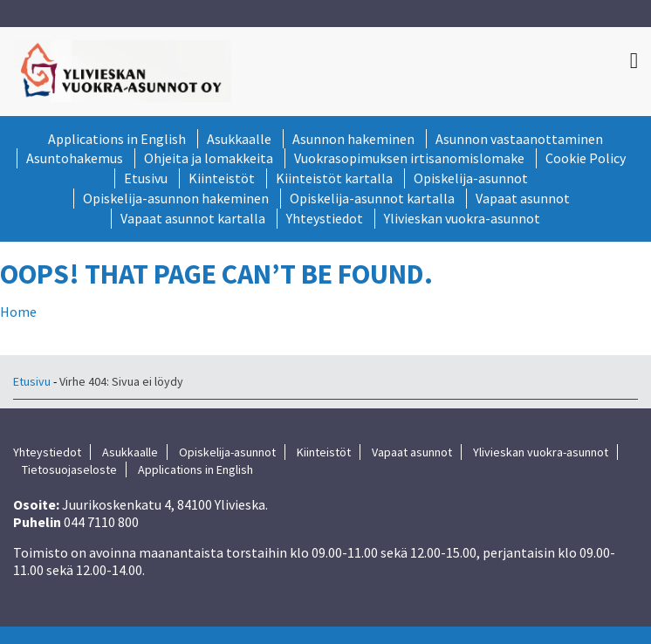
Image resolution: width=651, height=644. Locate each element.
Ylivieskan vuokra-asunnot (462, 218)
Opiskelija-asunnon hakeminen (176, 198)
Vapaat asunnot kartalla (193, 218)
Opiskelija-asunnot (471, 178)
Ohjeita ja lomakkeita (209, 158)
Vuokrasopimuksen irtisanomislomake (409, 158)
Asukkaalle (239, 139)
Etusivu (146, 178)
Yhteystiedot (325, 218)
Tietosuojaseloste (69, 469)
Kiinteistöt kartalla (334, 178)
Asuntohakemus (75, 158)
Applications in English (117, 139)
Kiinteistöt (222, 178)
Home (18, 312)
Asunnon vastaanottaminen (519, 139)
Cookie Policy (586, 158)
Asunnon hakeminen (353, 139)
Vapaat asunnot (523, 198)
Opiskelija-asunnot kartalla (372, 198)
